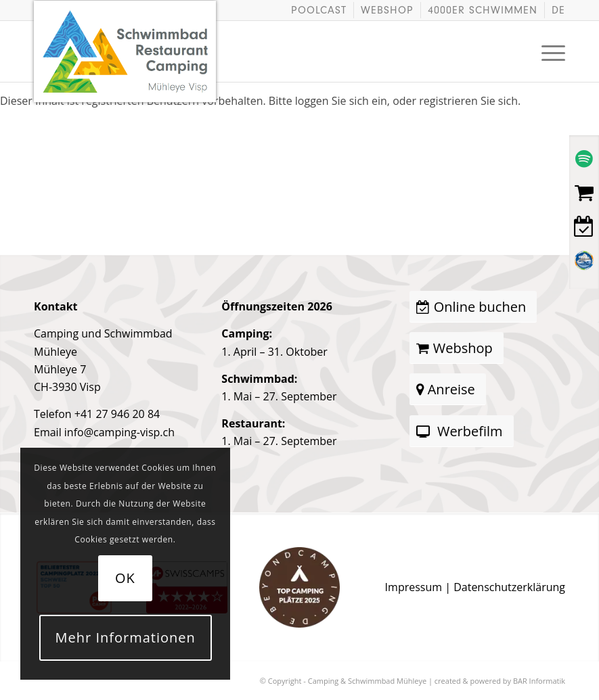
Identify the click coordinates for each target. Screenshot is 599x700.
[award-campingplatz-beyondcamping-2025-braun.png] (299, 587)
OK (125, 578)
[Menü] (547, 51)
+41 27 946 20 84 (117, 414)
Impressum (414, 587)
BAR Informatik (539, 681)
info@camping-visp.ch (119, 432)
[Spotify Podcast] (584, 159)
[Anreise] (448, 389)
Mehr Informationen (126, 637)
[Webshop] (584, 193)
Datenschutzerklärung (509, 587)
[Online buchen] (473, 307)
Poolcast (319, 10)
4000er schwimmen (483, 10)
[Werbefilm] (462, 431)
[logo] (125, 31)
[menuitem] (319, 10)
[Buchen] (584, 227)
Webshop (387, 10)
